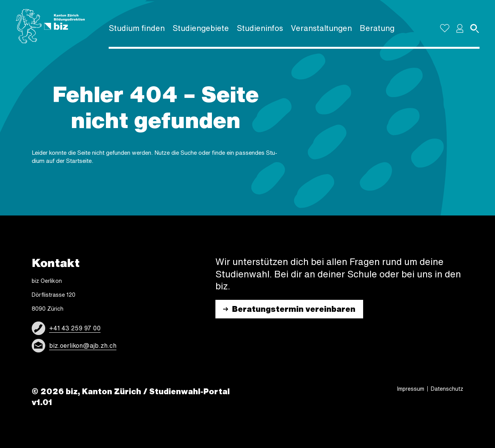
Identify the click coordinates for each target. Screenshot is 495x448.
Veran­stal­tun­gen (321, 28)
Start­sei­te (79, 161)
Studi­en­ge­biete (201, 28)
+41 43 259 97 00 (75, 328)
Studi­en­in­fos (260, 28)
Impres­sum (411, 389)
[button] (460, 28)
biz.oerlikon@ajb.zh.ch (83, 345)
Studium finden (137, 28)
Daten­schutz (447, 389)
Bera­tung (377, 28)
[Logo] (50, 26)
